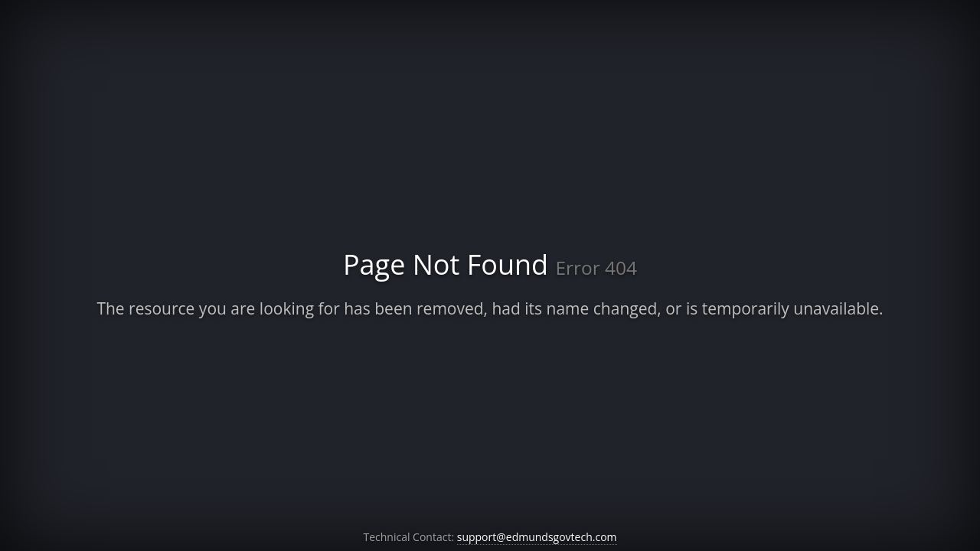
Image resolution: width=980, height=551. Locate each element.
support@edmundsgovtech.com (537, 537)
